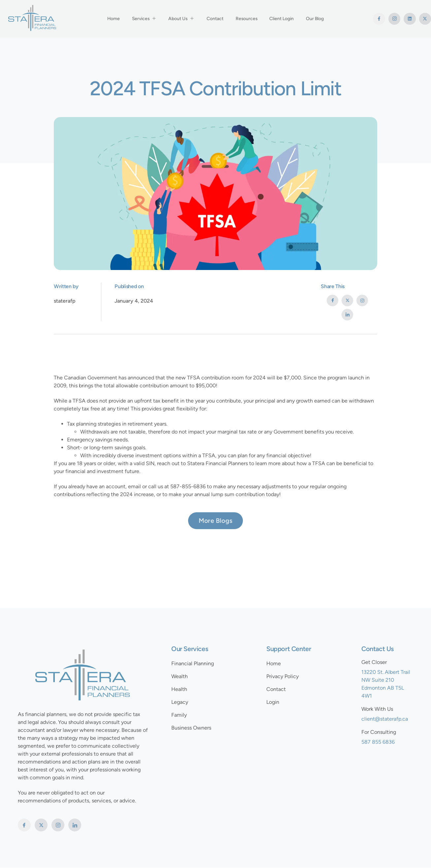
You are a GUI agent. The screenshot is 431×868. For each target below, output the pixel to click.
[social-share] (332, 300)
